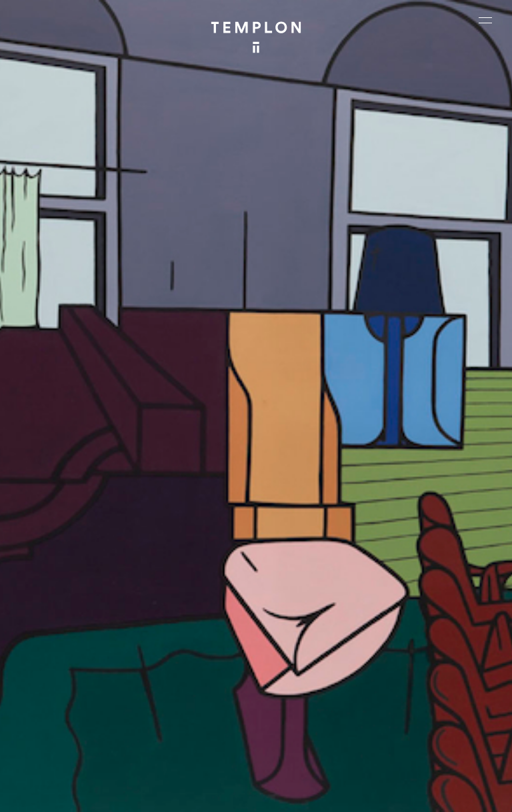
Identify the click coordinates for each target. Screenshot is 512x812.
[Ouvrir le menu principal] (485, 20)
